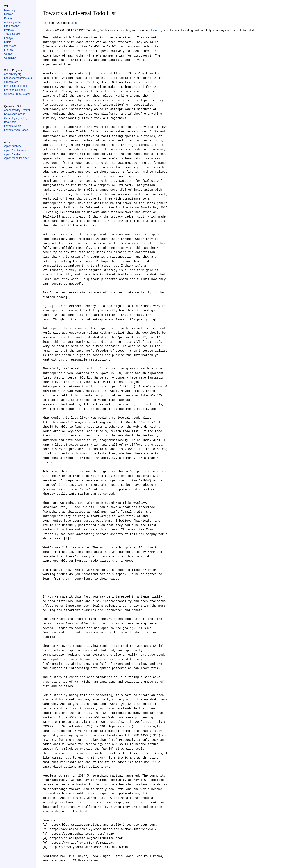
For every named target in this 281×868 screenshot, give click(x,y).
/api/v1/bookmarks (15, 150)
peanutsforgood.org (16, 86)
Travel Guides (12, 34)
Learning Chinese (14, 90)
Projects (9, 30)
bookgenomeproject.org (18, 78)
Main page (10, 10)
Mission (9, 14)
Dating (8, 18)
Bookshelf (10, 122)
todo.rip (156, 30)
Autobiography (13, 22)
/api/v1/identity (13, 146)
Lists (74, 23)
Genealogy (11, 118)
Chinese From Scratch (17, 94)
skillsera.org (11, 82)
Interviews (10, 46)
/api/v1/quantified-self (17, 158)
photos (23, 118)
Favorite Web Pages (16, 130)
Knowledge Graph (15, 114)
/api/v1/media (12, 154)
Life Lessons (12, 26)
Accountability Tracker (17, 110)
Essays (8, 38)
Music (8, 42)
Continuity (10, 58)
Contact (9, 54)
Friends (9, 50)
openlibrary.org (13, 74)
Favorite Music (13, 126)
